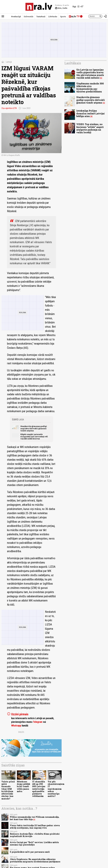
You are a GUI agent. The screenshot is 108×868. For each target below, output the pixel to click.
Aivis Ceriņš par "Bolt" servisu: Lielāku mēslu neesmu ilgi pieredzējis (34, 843)
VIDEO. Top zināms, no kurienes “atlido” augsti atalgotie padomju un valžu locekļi (90, 128)
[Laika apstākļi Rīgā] (78, 7)
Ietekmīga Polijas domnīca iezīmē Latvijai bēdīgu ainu (90, 113)
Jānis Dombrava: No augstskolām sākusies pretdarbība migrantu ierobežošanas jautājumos (35, 860)
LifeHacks (53, 16)
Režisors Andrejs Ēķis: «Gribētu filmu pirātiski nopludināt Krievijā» (35, 835)
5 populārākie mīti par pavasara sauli (30, 852)
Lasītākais (73, 63)
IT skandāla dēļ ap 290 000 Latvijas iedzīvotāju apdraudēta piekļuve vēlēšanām (39, 789)
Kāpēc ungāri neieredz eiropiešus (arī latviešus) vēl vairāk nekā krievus (34, 436)
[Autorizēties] (105, 16)
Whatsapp (16, 726)
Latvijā (9, 62)
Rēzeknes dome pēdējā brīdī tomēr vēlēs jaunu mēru (23, 786)
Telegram (38, 722)
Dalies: (21, 732)
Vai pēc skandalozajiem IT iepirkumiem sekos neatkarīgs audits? (56, 789)
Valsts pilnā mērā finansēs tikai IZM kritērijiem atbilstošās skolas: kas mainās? (8, 790)
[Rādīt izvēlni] (3, 16)
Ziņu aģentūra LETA (9, 108)
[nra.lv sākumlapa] (39, 7)
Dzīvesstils (29, 16)
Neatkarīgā (16, 16)
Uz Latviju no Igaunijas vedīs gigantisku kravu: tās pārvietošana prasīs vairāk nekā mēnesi (90, 74)
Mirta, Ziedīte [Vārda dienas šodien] (61, 8)
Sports (63, 16)
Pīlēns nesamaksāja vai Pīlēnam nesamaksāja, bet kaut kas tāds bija (35, 818)
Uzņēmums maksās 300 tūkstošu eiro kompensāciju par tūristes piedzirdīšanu (90, 88)
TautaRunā (41, 16)
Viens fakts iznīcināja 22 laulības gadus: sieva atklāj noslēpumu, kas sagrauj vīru (35, 827)
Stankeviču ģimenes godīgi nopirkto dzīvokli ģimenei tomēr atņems (34, 428)
